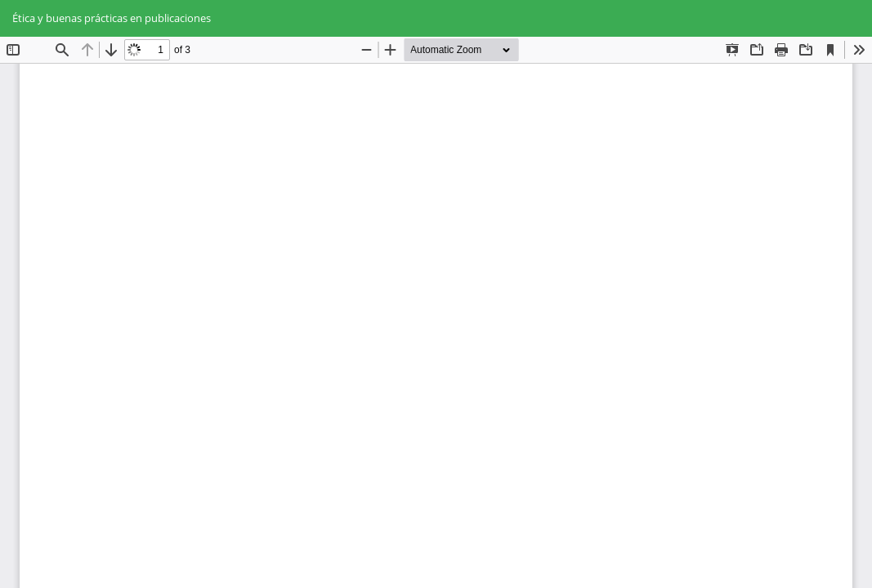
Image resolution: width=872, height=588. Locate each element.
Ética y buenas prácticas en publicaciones (112, 18)
